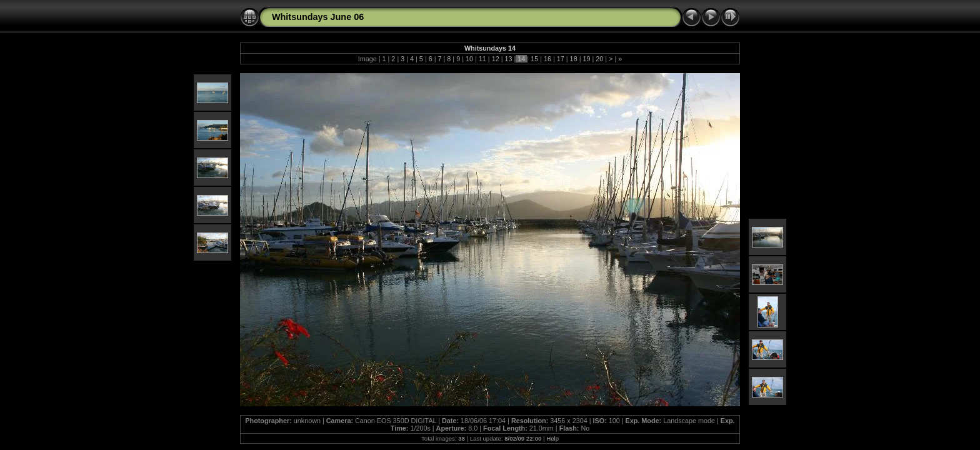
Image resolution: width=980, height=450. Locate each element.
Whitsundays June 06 (318, 17)
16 (547, 59)
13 (508, 59)
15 (534, 59)
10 (469, 59)
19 (586, 59)
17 (561, 59)
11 (482, 59)
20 (599, 59)
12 (496, 59)
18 (574, 59)
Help (552, 438)
